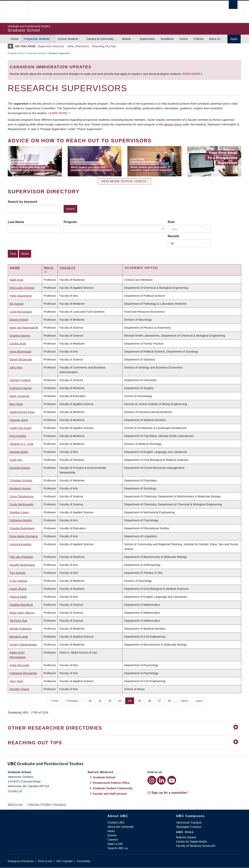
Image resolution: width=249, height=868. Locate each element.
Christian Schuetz (21, 480)
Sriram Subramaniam (23, 644)
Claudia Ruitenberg (22, 528)
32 (111, 700)
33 (121, 700)
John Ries (16, 367)
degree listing (173, 124)
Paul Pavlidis (18, 436)
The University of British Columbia (16, 12)
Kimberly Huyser (20, 488)
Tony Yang (16, 681)
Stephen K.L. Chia (21, 444)
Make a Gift (115, 844)
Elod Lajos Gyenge (22, 288)
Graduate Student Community (113, 788)
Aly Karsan (17, 304)
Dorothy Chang (19, 689)
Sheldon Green (19, 512)
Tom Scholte (18, 573)
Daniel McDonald (21, 359)
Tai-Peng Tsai (18, 621)
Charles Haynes (20, 336)
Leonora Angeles (21, 544)
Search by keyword (22, 202)
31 (102, 700)
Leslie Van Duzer (21, 428)
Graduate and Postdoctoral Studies (124, 764)
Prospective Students (37, 39)
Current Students (68, 39)
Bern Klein (16, 404)
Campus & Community (100, 39)
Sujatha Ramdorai (21, 605)
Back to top (17, 804)
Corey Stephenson (22, 496)
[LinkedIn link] (161, 780)
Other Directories (78, 46)
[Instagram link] (152, 780)
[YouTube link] (172, 780)
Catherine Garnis (21, 388)
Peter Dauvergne (21, 296)
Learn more (58, 113)
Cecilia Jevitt (18, 343)
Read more (192, 74)
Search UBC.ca (118, 848)
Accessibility (83, 861)
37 (161, 700)
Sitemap (34, 804)
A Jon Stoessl (18, 581)
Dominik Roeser (20, 468)
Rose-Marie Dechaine (24, 536)
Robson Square (186, 837)
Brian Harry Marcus (22, 613)
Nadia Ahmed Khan (22, 412)
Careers (113, 840)
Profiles (46, 804)
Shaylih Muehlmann (22, 565)
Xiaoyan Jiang (19, 420)
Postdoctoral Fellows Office (111, 783)
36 (151, 700)
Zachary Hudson (20, 380)
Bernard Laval (19, 637)
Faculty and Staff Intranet (110, 794)
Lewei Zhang (18, 589)
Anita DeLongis (19, 665)
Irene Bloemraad (20, 351)
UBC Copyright (64, 861)
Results (174, 236)
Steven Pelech (19, 320)
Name (15, 268)
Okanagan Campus (189, 827)
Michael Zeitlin (19, 452)
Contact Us (15, 791)
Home (15, 39)
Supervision (147, 39)
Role (171, 222)
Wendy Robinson (21, 629)
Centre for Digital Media (191, 841)
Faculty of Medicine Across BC (196, 846)
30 (92, 700)
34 (131, 700)
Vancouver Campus (189, 822)
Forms (184, 39)
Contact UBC (116, 822)
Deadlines (167, 39)
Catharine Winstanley (23, 673)
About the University (121, 827)
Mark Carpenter (20, 396)
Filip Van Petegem (21, 557)
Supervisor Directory (51, 46)
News (111, 831)
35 (141, 700)
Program (70, 222)
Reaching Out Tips (104, 46)
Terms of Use (45, 861)
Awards (126, 39)
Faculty (68, 268)
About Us (215, 39)
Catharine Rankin (21, 520)
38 (171, 700)
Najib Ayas (16, 280)
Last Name (16, 222)
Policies (199, 39)
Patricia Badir (18, 597)
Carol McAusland (21, 312)
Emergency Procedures (21, 861)
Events (112, 835)
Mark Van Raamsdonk (24, 328)
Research (60, 804)
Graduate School (16, 53)
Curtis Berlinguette (21, 504)
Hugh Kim (16, 460)
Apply (234, 39)
